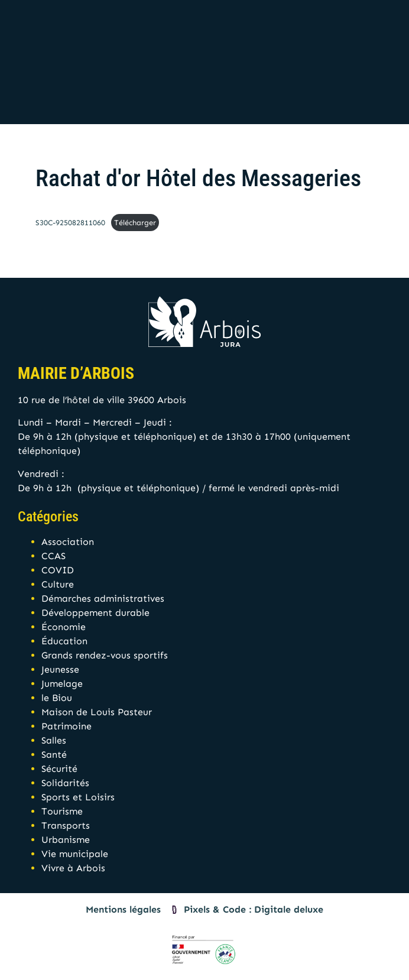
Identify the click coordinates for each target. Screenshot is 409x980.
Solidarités (65, 783)
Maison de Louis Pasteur (97, 712)
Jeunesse (60, 669)
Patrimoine (66, 726)
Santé (54, 755)
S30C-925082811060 (70, 223)
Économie (64, 627)
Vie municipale (75, 854)
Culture (58, 584)
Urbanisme (66, 840)
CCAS (53, 556)
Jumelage (62, 684)
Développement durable (95, 613)
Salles (54, 740)
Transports (66, 825)
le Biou (57, 698)
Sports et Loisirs (78, 797)
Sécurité (59, 769)
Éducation (64, 641)
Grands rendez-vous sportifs (105, 655)
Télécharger (135, 223)
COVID (58, 570)
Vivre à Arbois (73, 868)
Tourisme (62, 811)
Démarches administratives (103, 598)
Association (68, 542)
